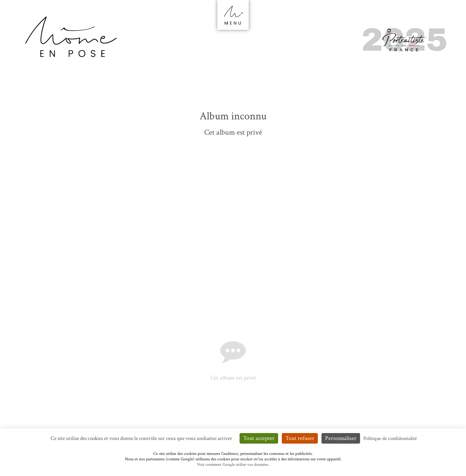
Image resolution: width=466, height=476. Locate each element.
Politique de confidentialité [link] (390, 439)
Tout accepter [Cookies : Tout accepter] (259, 438)
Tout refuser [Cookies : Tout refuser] (300, 438)
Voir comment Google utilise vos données (232, 465)
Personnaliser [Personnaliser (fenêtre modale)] (341, 438)
